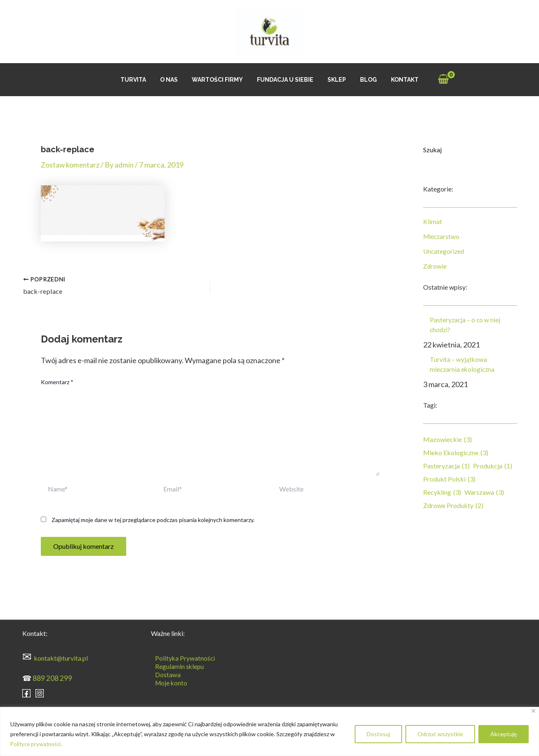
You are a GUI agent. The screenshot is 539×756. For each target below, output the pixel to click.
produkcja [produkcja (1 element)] (493, 466)
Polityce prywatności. (38, 744)
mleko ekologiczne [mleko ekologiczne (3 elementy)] (456, 453)
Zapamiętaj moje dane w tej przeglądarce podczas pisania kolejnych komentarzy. (153, 519)
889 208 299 (52, 677)
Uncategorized (444, 251)
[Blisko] (533, 711)
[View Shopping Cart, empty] (435, 80)
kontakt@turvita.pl (61, 657)
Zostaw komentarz (71, 165)
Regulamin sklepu (176, 665)
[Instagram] (40, 692)
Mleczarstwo (442, 236)
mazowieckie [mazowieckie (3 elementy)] (447, 439)
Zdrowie (435, 266)
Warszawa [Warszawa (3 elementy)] (484, 492)
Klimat (433, 221)
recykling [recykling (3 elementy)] (442, 492)
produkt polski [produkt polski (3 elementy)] (449, 479)
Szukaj (432, 150)
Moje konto (168, 682)
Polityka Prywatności (181, 657)
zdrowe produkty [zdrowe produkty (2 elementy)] (453, 506)
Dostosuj (378, 734)
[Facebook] (26, 692)
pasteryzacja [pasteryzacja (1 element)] (446, 466)
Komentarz (57, 381)
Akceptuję (504, 734)
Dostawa (164, 674)
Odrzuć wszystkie (440, 734)
